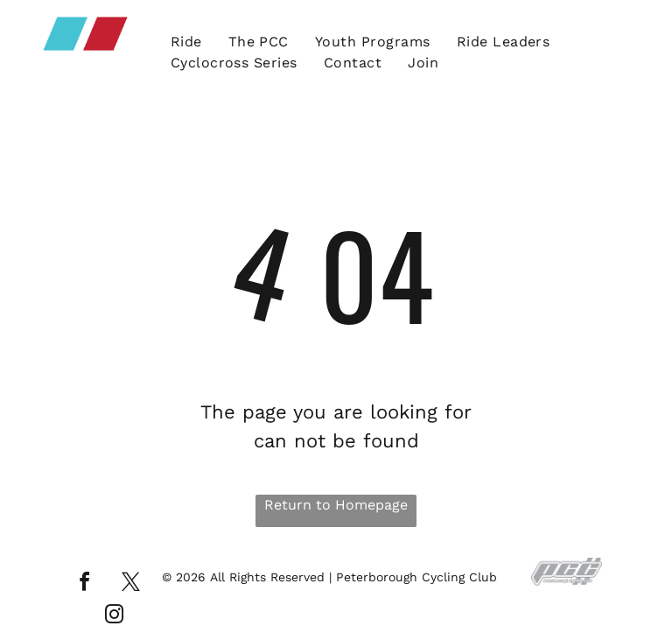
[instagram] (115, 617)
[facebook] (84, 584)
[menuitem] (186, 42)
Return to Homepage (336, 505)
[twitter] (130, 584)
